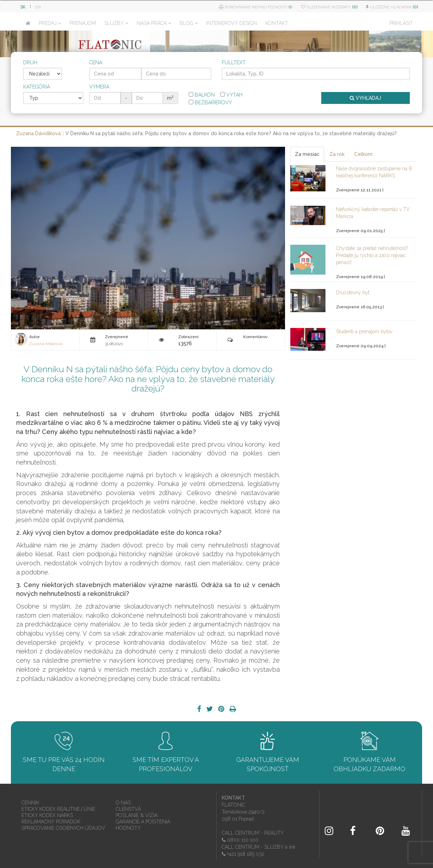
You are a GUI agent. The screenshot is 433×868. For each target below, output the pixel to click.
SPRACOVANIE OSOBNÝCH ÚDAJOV (63, 828)
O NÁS (123, 803)
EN (38, 7)
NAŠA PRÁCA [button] (154, 23)
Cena (96, 63)
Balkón (202, 95)
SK (23, 7)
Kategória (37, 87)
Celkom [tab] (363, 154)
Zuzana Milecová (46, 344)
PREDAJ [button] (50, 23)
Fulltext (234, 63)
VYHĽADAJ (365, 98)
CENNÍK (30, 803)
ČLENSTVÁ (128, 809)
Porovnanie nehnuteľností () (256, 7)
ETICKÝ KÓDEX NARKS (47, 815)
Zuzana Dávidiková (38, 133)
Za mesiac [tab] (307, 154)
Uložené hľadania (392, 7)
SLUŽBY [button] (116, 23)
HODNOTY (128, 828)
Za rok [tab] (337, 154)
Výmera (99, 87)
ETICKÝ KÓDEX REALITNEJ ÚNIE (58, 809)
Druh (30, 63)
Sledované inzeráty (329, 7)
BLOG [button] (189, 23)
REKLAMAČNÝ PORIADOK (51, 822)
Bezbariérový (210, 103)
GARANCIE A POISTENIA (143, 822)
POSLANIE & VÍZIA (137, 815)
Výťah (231, 95)
